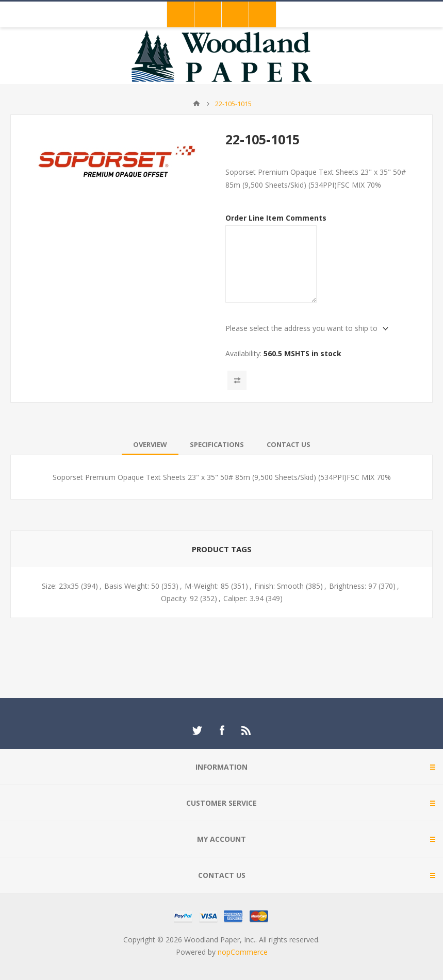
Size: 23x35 (60, 586)
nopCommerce (243, 952)
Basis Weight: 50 (132, 586)
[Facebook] (222, 730)
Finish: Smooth (279, 586)
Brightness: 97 (353, 586)
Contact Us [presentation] (289, 444)
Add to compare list (237, 380)
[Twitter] (197, 730)
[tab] (150, 444)
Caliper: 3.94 (243, 598)
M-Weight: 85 (207, 586)
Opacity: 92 (179, 598)
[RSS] (247, 730)
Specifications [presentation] (217, 444)
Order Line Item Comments (276, 218)
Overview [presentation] (150, 444)
